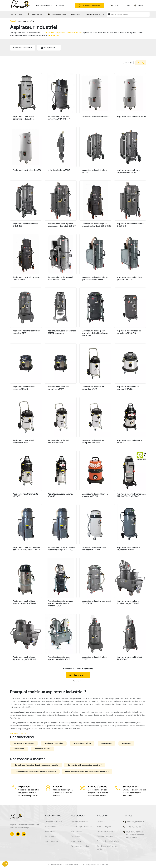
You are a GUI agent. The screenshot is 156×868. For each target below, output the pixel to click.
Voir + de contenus (18, 733)
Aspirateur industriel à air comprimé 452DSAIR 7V (24, 118)
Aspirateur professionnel (24, 743)
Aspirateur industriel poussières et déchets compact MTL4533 (27, 549)
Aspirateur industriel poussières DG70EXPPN (27, 278)
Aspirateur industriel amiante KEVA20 (130, 441)
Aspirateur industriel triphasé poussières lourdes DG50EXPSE (97, 225)
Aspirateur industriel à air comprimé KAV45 (58, 441)
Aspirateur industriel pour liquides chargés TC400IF (59, 658)
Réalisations (50, 831)
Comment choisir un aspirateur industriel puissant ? (35, 771)
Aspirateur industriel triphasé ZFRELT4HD (130, 658)
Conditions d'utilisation (106, 831)
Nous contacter (51, 841)
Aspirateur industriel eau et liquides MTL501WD (94, 549)
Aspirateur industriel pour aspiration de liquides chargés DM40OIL (95, 333)
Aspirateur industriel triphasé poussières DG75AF (60, 278)
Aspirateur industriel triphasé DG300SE (25, 225)
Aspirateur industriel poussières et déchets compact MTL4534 (61, 549)
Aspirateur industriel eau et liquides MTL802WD (129, 549)
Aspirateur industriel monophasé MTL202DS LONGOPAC (131, 495)
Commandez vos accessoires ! (90, 5)
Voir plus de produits (78, 675)
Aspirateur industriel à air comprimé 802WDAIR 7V (59, 118)
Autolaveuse (106, 743)
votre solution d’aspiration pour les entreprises (62, 32)
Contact (127, 816)
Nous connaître (53, 816)
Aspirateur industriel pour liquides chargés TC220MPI (25, 658)
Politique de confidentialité (108, 841)
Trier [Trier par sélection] (141, 63)
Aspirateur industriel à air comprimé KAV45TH (93, 441)
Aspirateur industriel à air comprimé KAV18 (93, 388)
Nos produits (78, 816)
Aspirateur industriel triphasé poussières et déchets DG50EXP (62, 225)
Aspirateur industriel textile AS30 (27, 170)
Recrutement (51, 836)
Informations (50, 827)
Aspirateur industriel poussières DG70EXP (131, 225)
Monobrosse (19, 749)
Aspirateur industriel (79, 822)
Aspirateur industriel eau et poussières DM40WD (129, 332)
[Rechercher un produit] (128, 14)
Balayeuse (126, 743)
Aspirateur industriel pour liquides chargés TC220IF (128, 602)
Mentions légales (104, 827)
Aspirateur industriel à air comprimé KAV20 (128, 388)
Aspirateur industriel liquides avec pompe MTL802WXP (25, 602)
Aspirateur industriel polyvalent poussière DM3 (27, 332)
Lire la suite (53, 35)
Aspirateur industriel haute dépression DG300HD (129, 171)
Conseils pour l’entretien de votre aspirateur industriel (36, 765)
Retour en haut (78, 681)
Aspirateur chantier (43, 749)
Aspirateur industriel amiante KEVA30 (25, 495)
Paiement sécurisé (105, 836)
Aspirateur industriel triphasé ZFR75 (95, 658)
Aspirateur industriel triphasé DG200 (95, 171)
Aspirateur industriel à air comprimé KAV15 (24, 388)
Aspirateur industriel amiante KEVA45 (60, 495)
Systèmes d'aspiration (54, 743)
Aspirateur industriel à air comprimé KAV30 (24, 441)
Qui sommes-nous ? (43, 5)
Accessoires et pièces (82, 743)
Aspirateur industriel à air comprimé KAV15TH (58, 388)
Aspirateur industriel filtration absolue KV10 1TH (95, 495)
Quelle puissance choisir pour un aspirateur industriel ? (87, 771)
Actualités (60, 5)
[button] (23, 48)
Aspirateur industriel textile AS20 (131, 116)
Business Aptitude (100, 865)
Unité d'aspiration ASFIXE (59, 170)
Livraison (101, 822)
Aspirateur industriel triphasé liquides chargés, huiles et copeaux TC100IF (60, 603)
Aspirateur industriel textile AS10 (96, 116)
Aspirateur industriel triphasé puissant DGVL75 (130, 278)
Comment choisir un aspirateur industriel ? (85, 765)
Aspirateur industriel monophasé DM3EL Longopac (62, 332)
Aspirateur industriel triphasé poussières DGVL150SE (95, 278)
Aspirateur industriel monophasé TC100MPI (97, 602)
